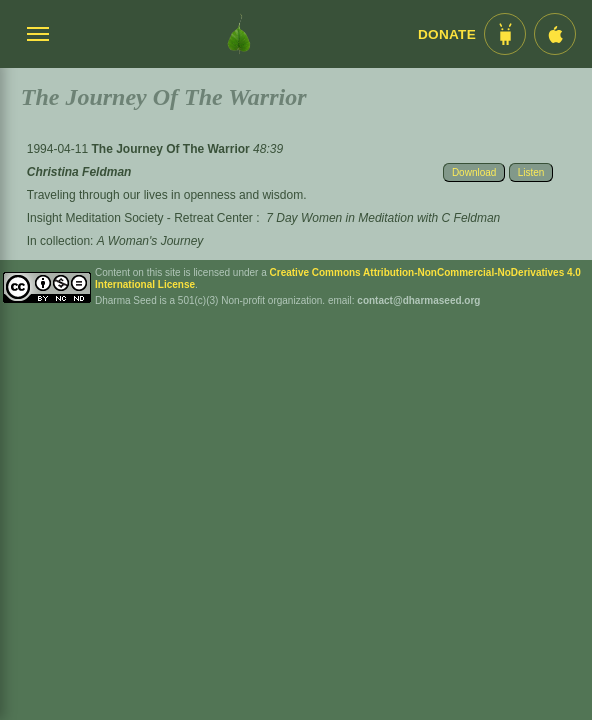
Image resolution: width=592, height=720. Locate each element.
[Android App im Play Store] (505, 34)
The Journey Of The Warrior (172, 149)
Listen (531, 172)
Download (474, 172)
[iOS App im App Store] (555, 34)
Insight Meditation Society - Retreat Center (140, 218)
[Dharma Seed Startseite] (239, 34)
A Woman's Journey (150, 241)
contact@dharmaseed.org (418, 300)
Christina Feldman (79, 172)
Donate (447, 34)
